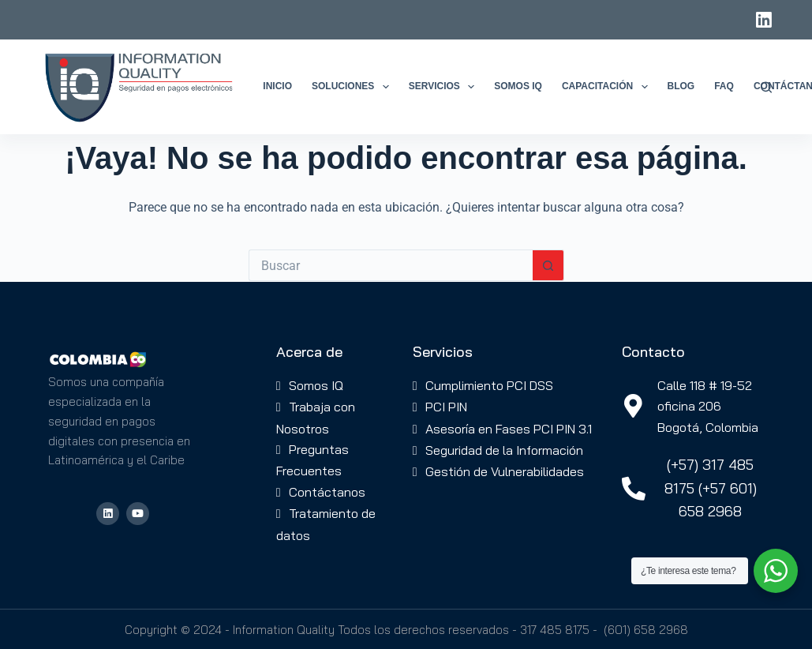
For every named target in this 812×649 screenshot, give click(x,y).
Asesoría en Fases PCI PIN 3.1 (509, 429)
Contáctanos (327, 492)
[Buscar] (766, 87)
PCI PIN (446, 407)
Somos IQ (518, 86)
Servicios (445, 87)
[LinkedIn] (764, 20)
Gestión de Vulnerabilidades (505, 471)
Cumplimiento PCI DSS (489, 385)
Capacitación (608, 87)
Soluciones (354, 87)
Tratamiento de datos (326, 524)
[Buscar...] (391, 265)
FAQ (724, 86)
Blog (681, 86)
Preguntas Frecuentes (312, 460)
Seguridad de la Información (504, 450)
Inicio (277, 86)
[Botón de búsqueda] (548, 265)
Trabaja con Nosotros (316, 417)
